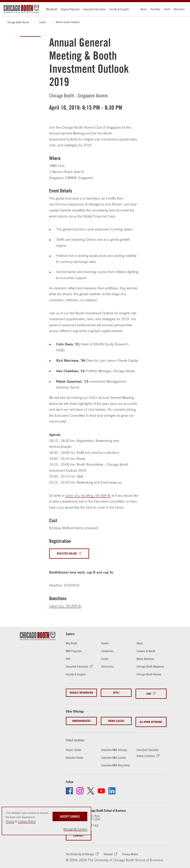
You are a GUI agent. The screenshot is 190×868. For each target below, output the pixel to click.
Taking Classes (116, 719)
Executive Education (95, 9)
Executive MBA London (114, 754)
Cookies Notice (27, 821)
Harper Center (74, 746)
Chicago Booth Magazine (151, 667)
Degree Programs (70, 9)
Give (149, 693)
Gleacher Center (75, 754)
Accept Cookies (70, 815)
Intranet (109, 851)
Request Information (81, 693)
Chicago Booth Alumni (18, 22)
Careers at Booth (146, 651)
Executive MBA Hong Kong (116, 762)
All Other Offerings (151, 719)
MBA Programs (74, 651)
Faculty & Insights (119, 9)
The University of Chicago (80, 851)
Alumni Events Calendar (68, 22)
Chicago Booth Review (149, 675)
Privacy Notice (131, 851)
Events (167, 9)
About (140, 644)
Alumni (144, 9)
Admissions (179, 9)
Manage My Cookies (75, 829)
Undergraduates (81, 719)
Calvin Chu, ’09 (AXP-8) (66, 606)
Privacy (10, 821)
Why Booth (52, 9)
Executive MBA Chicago (115, 746)
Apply (116, 693)
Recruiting (155, 9)
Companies (108, 651)
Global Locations (78, 736)
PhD (68, 659)
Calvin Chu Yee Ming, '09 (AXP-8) (90, 495)
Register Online (67, 554)
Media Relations (146, 659)
